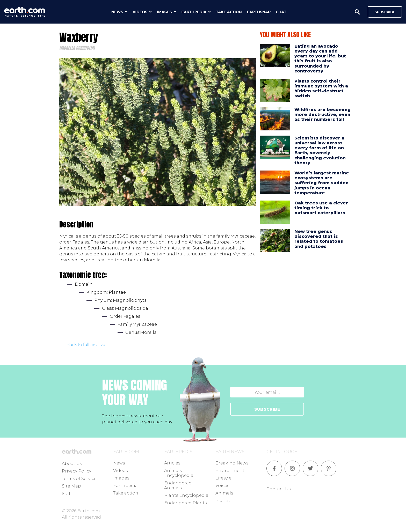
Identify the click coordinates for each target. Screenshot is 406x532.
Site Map (71, 486)
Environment (230, 471)
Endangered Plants (185, 503)
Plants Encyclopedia (186, 495)
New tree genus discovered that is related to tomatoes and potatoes (319, 239)
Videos (120, 471)
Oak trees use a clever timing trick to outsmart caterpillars (321, 208)
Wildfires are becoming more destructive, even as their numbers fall (322, 114)
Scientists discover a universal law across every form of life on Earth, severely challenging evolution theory (320, 150)
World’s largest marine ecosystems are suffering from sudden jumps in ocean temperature (322, 183)
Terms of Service (79, 479)
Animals (224, 493)
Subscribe (385, 12)
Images (121, 478)
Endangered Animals (178, 485)
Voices (222, 486)
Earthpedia (125, 486)
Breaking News (232, 463)
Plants (222, 501)
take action (229, 12)
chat (281, 12)
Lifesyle (223, 478)
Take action (126, 493)
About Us (72, 464)
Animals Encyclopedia (179, 473)
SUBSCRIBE (267, 409)
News (119, 463)
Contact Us (278, 489)
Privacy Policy (77, 471)
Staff (67, 494)
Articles (172, 463)
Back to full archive (86, 345)
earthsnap (259, 12)
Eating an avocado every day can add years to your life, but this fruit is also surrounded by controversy (320, 59)
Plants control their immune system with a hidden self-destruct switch (321, 89)
